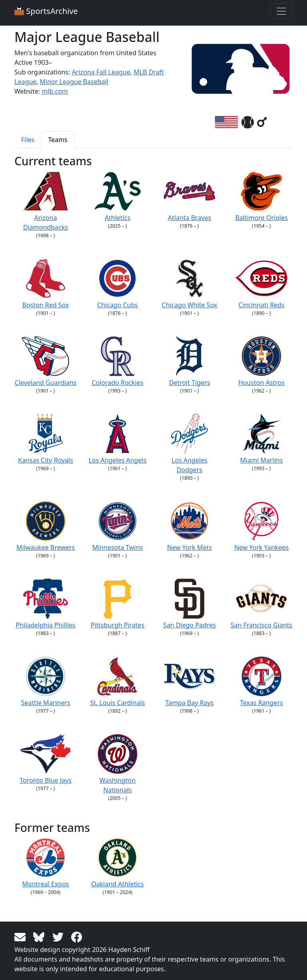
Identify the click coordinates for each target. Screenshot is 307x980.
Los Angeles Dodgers (190, 444)
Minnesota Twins (118, 526)
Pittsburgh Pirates (118, 604)
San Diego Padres (189, 604)
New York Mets (189, 526)
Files (28, 140)
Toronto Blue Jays (46, 759)
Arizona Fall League (101, 72)
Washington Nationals (118, 764)
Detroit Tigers (190, 362)
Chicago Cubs (118, 284)
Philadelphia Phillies (46, 604)
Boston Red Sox (46, 284)
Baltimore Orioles (261, 197)
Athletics (118, 197)
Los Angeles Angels (118, 439)
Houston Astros (261, 362)
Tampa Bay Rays (189, 682)
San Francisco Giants (261, 604)
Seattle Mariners (45, 682)
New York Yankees (261, 526)
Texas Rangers (261, 682)
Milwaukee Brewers (46, 526)
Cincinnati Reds (261, 284)
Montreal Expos (46, 863)
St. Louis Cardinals (118, 682)
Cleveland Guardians (46, 362)
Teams (58, 140)
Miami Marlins (262, 439)
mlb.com (55, 91)
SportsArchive (46, 11)
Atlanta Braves (189, 197)
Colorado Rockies (117, 362)
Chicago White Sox (190, 284)
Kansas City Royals (46, 439)
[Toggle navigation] (281, 11)
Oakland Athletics (117, 863)
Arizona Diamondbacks (46, 201)
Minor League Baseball (74, 82)
